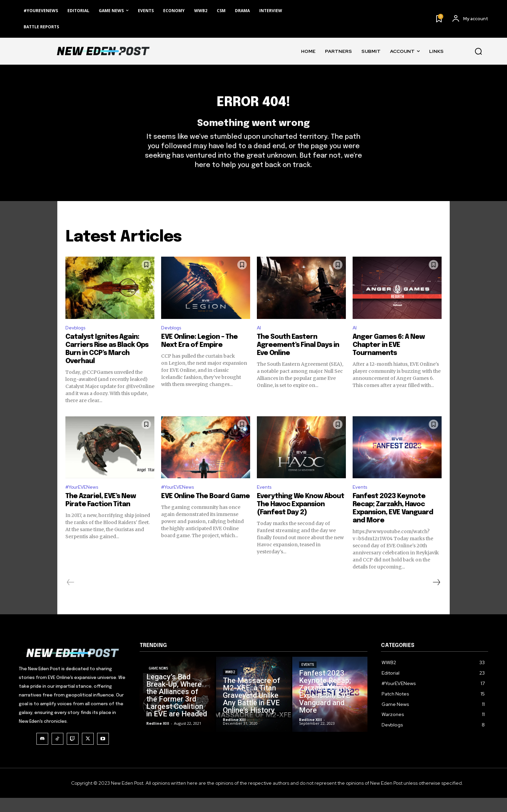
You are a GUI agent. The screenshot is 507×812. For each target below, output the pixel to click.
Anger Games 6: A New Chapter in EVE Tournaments (389, 358)
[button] (478, 51)
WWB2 (230, 704)
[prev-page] (71, 596)
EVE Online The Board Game (205, 510)
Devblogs (77, 340)
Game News (158, 708)
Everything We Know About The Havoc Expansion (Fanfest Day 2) (301, 518)
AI (259, 340)
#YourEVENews (85, 501)
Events (266, 501)
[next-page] (436, 596)
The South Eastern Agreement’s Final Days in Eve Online (298, 358)
